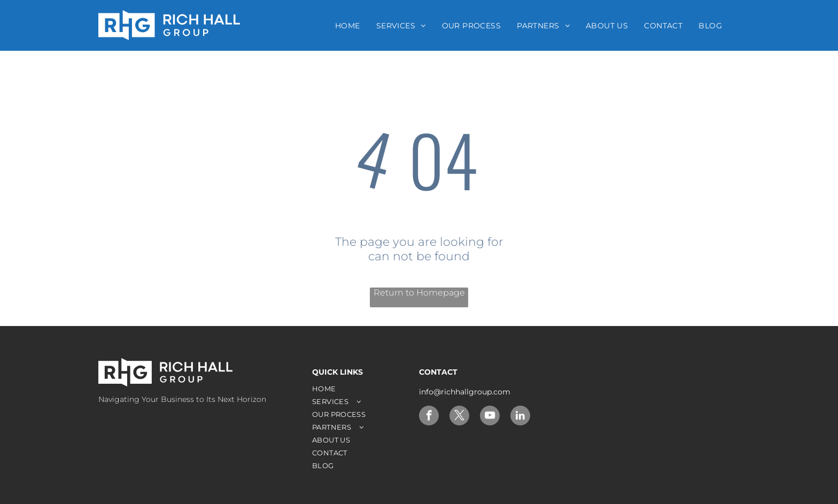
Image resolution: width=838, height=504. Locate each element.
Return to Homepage (419, 293)
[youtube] (490, 417)
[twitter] (459, 417)
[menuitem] (348, 26)
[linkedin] (520, 417)
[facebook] (429, 417)
